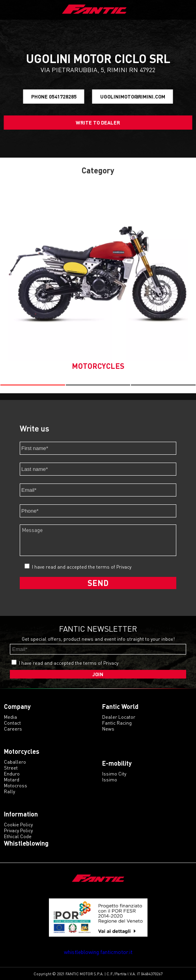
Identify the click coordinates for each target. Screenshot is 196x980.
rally (9, 791)
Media (10, 717)
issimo (110, 780)
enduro (12, 774)
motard (12, 780)
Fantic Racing (117, 723)
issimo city (114, 774)
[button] (33, 385)
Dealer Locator (119, 717)
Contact (12, 723)
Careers (13, 729)
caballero (15, 762)
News (108, 729)
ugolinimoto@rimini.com (133, 97)
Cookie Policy (18, 825)
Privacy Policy (18, 830)
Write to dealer (98, 123)
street (11, 768)
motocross (16, 786)
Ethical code (18, 836)
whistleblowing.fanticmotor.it (98, 952)
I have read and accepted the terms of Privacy (82, 567)
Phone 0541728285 (54, 97)
